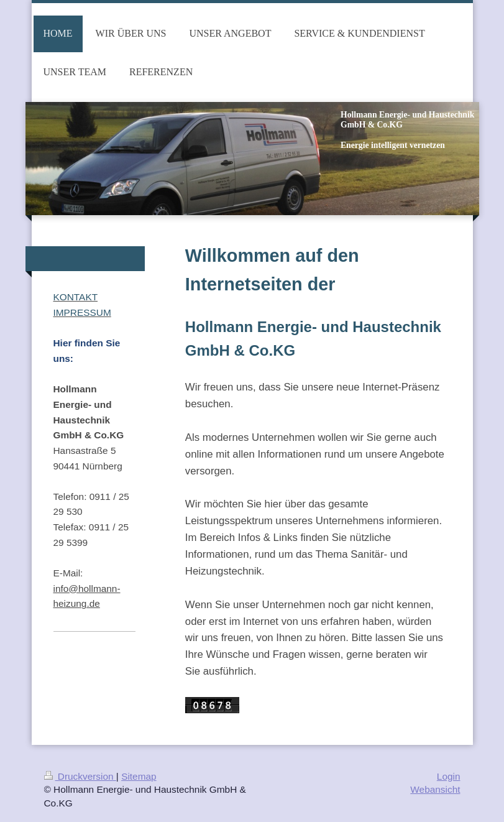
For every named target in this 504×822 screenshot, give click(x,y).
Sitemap (139, 776)
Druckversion (80, 776)
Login (449, 776)
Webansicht (435, 789)
